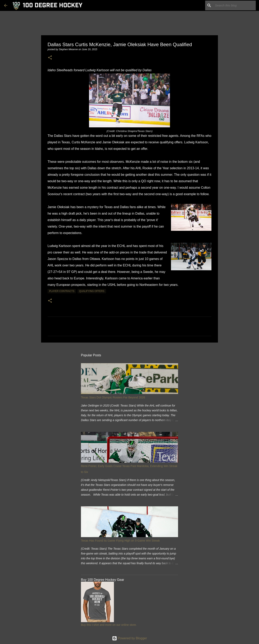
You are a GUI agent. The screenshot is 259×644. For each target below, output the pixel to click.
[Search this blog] (235, 5)
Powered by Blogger (130, 638)
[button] (50, 58)
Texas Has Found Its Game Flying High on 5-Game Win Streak (120, 541)
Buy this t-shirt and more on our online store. (109, 625)
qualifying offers (92, 291)
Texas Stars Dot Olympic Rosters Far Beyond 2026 (113, 397)
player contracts (62, 291)
